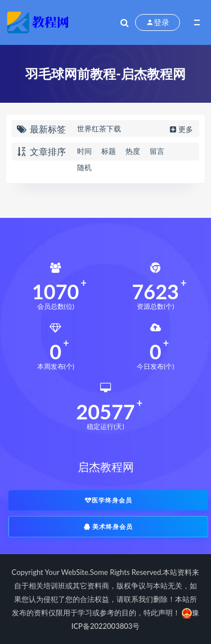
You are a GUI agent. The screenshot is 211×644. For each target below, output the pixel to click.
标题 (109, 151)
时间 (84, 151)
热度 (133, 151)
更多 (180, 129)
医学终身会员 (109, 500)
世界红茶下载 (99, 129)
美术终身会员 (109, 526)
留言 (157, 151)
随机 (84, 167)
